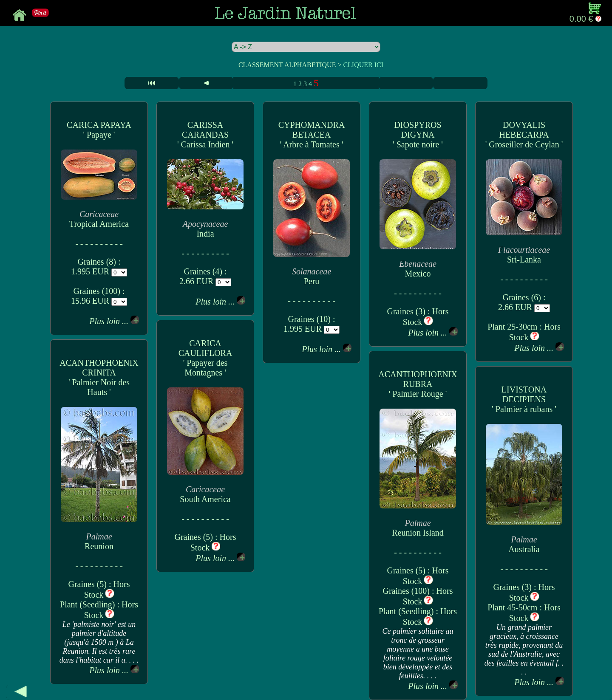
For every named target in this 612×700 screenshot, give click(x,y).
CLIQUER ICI (363, 65)
